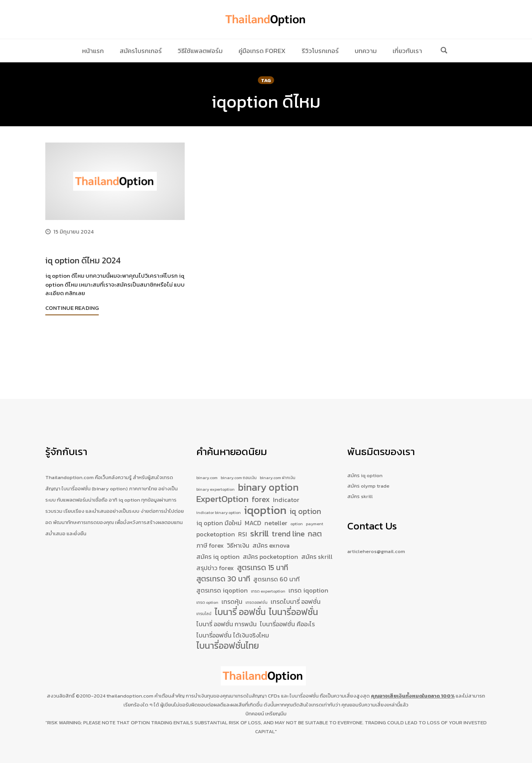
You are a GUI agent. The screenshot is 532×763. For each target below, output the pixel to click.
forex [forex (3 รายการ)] (261, 487)
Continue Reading (72, 308)
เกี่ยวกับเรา (407, 51)
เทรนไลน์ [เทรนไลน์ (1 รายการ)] (204, 611)
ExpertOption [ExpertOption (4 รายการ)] (222, 486)
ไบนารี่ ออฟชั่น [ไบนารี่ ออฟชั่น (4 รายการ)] (240, 610)
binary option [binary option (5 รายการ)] (268, 473)
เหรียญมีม (276, 714)
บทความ (366, 51)
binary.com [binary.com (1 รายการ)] (207, 461)
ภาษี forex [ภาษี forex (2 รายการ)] (210, 537)
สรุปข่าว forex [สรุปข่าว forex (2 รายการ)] (215, 561)
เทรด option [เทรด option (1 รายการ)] (207, 598)
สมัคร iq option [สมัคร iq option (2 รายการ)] (218, 549)
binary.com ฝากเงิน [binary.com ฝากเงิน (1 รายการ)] (278, 461)
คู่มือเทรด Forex (262, 51)
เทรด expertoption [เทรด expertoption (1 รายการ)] (268, 585)
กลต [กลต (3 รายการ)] (315, 525)
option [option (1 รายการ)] (297, 513)
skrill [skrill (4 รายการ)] (259, 525)
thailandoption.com (130, 696)
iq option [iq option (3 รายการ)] (305, 500)
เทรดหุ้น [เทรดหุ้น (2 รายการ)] (232, 597)
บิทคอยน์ (255, 714)
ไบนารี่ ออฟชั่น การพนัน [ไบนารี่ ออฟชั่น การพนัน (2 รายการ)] (227, 622)
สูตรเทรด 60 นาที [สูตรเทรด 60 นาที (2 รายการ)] (276, 573)
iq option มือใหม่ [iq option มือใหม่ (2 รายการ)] (219, 512)
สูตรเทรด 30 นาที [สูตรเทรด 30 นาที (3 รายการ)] (223, 573)
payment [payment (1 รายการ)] (315, 513)
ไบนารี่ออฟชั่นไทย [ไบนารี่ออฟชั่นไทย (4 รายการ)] (228, 646)
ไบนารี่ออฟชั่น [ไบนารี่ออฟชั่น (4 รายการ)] (293, 610)
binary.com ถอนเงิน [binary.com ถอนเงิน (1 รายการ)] (239, 461)
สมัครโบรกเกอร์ (141, 51)
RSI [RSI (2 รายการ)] (243, 526)
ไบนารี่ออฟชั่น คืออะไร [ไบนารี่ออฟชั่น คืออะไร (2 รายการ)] (287, 622)
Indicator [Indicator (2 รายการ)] (286, 487)
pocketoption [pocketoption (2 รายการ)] (216, 526)
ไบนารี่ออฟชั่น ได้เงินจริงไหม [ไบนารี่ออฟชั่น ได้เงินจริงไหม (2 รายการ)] (233, 634)
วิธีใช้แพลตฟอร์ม (200, 51)
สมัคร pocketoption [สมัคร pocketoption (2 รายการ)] (270, 549)
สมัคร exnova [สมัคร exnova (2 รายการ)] (271, 537)
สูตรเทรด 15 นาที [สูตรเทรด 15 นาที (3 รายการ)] (263, 561)
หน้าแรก (93, 51)
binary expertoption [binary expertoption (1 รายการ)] (215, 474)
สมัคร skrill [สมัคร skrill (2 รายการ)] (317, 549)
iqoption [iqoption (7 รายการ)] (265, 499)
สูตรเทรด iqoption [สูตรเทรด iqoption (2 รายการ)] (222, 584)
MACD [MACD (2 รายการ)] (253, 512)
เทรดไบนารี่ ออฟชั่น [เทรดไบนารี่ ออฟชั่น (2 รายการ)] (296, 597)
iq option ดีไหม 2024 (83, 260)
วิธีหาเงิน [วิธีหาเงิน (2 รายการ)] (238, 537)
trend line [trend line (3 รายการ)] (288, 525)
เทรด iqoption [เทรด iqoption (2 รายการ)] (308, 584)
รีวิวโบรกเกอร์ (320, 51)
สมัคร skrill (360, 480)
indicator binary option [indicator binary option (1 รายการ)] (219, 501)
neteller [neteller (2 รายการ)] (276, 512)
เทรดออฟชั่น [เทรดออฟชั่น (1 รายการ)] (257, 598)
